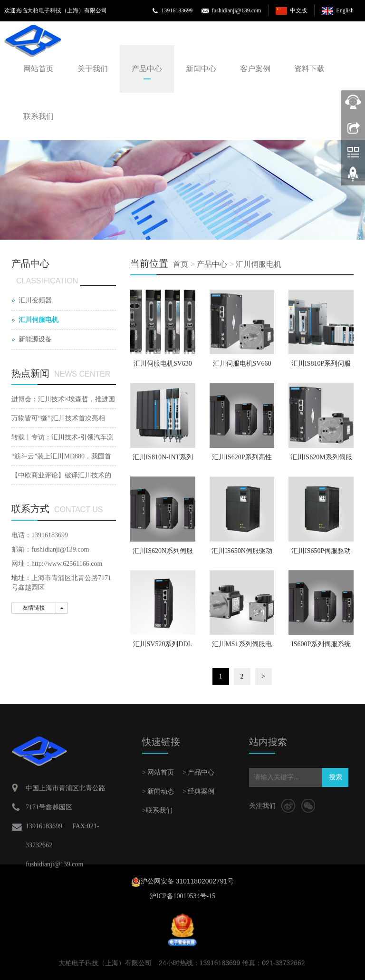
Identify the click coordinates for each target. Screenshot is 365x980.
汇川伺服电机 (259, 264)
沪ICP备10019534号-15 (182, 896)
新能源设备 (35, 339)
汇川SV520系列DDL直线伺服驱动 (163, 647)
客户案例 (255, 69)
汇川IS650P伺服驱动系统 (321, 554)
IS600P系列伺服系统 (321, 644)
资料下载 (309, 69)
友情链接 (34, 608)
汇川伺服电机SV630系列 (163, 367)
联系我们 (38, 116)
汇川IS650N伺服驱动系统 (242, 554)
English (345, 10)
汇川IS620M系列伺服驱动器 (321, 460)
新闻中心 (201, 69)
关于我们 (93, 69)
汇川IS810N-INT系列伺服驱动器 (163, 460)
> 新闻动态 (158, 791)
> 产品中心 (198, 772)
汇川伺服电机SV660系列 (242, 367)
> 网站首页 (158, 772)
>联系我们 (157, 810)
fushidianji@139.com (236, 10)
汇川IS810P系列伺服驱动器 (321, 367)
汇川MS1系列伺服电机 (242, 647)
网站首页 (38, 69)
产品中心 (147, 69)
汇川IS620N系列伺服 (163, 551)
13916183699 (177, 10)
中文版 (298, 10)
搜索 (336, 777)
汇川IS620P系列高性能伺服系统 (242, 460)
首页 (181, 264)
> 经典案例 (198, 791)
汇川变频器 (35, 300)
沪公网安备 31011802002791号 (187, 881)
